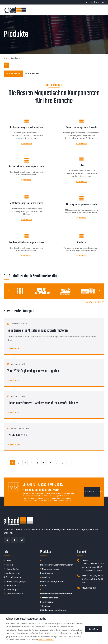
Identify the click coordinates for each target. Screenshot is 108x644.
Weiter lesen (26, 143)
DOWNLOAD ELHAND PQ (92, 492)
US (97, 2)
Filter (44, 585)
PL (81, 2)
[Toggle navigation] (103, 10)
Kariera (9, 565)
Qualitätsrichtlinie (14, 594)
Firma (9, 561)
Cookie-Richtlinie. (46, 640)
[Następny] (69, 463)
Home (6, 58)
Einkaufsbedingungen (16, 581)
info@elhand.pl (89, 588)
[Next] (100, 291)
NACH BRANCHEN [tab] (32, 74)
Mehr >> (69, 500)
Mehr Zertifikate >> (95, 302)
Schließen (93, 629)
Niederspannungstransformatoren (57, 565)
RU (103, 2)
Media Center (13, 569)
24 (63, 463)
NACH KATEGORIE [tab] (13, 74)
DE (92, 2)
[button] (6, 65)
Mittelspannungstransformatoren (56, 594)
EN (86, 2)
